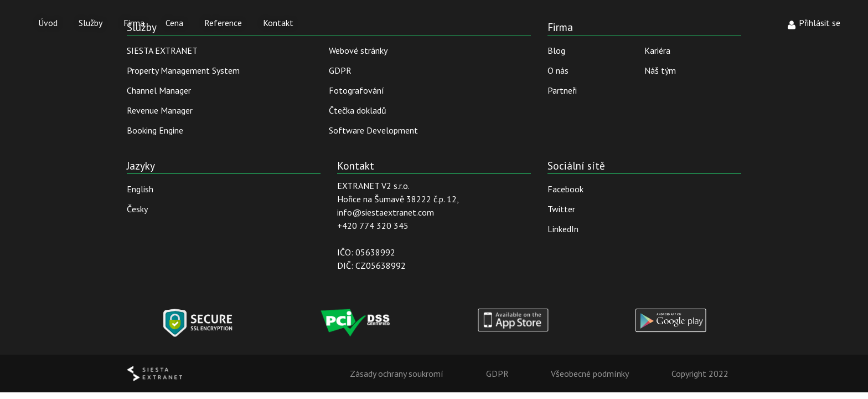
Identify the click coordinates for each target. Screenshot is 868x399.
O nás (558, 70)
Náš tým (660, 70)
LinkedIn (563, 229)
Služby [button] (91, 23)
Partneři (562, 90)
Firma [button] (134, 23)
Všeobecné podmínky (590, 374)
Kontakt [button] (278, 23)
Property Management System (183, 70)
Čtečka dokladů (358, 110)
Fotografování (356, 90)
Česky (137, 209)
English (140, 189)
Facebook (565, 189)
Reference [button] (223, 23)
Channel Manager (159, 90)
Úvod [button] (48, 23)
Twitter (561, 209)
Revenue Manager (160, 110)
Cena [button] (174, 23)
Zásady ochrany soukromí (397, 374)
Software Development (373, 130)
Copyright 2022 (700, 374)
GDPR (340, 70)
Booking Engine (155, 130)
